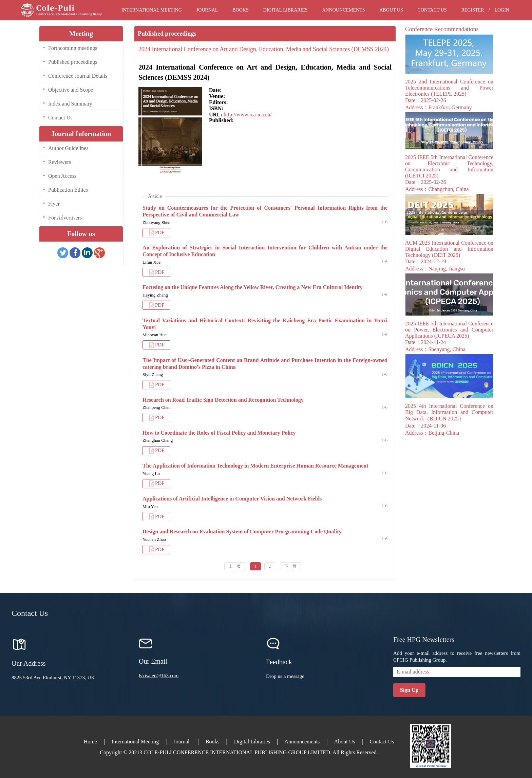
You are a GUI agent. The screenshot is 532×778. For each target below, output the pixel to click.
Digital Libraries (286, 10)
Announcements (343, 10)
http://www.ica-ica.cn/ (248, 115)
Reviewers (60, 162)
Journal (207, 10)
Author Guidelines (68, 148)
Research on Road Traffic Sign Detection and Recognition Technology (223, 400)
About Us (391, 10)
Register (473, 10)
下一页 (290, 566)
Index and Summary (70, 104)
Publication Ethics (68, 190)
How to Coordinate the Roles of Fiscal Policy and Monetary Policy (219, 433)
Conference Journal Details (78, 76)
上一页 (235, 566)
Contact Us (432, 10)
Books (240, 10)
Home (90, 742)
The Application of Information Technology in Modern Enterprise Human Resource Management (255, 466)
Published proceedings (73, 62)
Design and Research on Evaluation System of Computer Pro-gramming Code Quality (242, 532)
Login (502, 10)
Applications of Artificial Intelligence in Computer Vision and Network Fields (232, 499)
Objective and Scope (71, 90)
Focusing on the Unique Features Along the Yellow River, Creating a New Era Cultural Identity (252, 287)
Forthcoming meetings (73, 48)
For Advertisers (65, 218)
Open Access (62, 176)
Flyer (54, 204)
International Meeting (152, 10)
